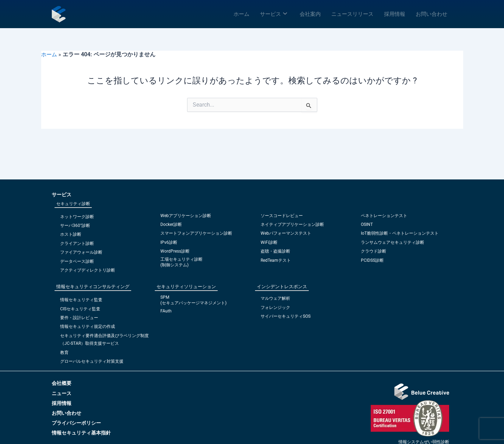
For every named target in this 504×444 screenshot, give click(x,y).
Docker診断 (171, 224)
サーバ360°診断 (75, 226)
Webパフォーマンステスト (286, 233)
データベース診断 (77, 261)
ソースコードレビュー (282, 216)
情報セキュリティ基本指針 (81, 433)
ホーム (241, 14)
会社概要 (62, 383)
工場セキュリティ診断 (181, 259)
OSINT (367, 224)
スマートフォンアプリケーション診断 (196, 233)
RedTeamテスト (276, 260)
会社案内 (310, 14)
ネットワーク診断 (77, 217)
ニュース (62, 393)
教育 (64, 353)
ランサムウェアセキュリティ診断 (393, 242)
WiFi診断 (269, 242)
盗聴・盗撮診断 (275, 251)
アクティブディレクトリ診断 (88, 270)
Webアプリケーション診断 (186, 216)
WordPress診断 (175, 251)
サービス (273, 14)
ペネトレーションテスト (384, 216)
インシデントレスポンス (282, 287)
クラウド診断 (374, 251)
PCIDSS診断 (372, 260)
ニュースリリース (352, 14)
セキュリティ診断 (73, 204)
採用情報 (395, 14)
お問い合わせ (432, 14)
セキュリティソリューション (186, 287)
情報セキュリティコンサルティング (93, 287)
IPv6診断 (169, 242)
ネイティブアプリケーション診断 (292, 224)
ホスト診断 (71, 234)
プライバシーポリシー (76, 423)
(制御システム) (174, 265)
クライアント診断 (77, 243)
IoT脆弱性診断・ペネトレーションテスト (400, 233)
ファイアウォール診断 (81, 252)
